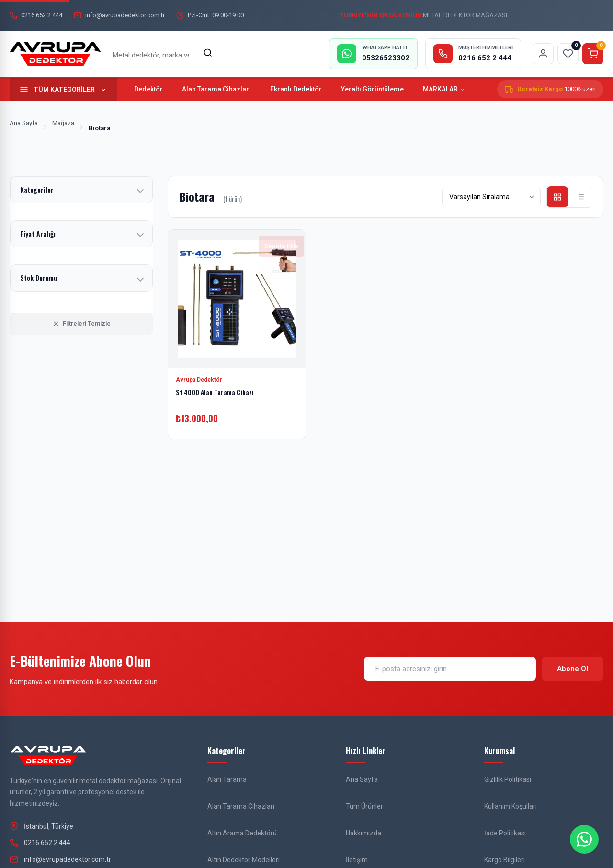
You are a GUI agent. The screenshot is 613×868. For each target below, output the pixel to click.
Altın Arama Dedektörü (242, 833)
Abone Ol (573, 669)
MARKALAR (444, 89)
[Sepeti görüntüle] (593, 54)
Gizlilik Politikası (508, 779)
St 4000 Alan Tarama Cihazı (216, 392)
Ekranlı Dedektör (296, 89)
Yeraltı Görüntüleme (372, 89)
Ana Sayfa (24, 123)
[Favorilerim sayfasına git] (568, 54)
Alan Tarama (227, 779)
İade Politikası (505, 833)
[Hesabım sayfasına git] (543, 54)
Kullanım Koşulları (511, 806)
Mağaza (63, 123)
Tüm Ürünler (364, 806)
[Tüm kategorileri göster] (63, 90)
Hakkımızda (363, 833)
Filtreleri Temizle (81, 324)
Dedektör (148, 89)
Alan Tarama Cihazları (216, 89)
